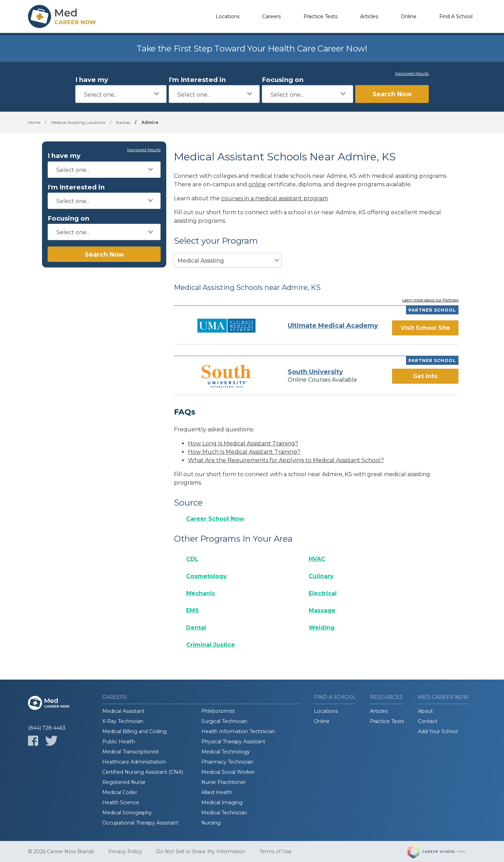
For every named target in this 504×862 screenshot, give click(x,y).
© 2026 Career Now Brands (61, 851)
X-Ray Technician (123, 721)
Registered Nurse (124, 782)
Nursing (211, 823)
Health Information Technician (238, 731)
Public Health (119, 742)
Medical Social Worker (228, 772)
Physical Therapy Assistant (233, 742)
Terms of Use (275, 851)
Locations (227, 16)
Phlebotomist (218, 711)
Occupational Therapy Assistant (140, 823)
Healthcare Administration (134, 762)
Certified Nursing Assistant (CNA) (143, 772)
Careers (271, 16)
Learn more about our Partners (430, 300)
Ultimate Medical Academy (333, 326)
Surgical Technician (224, 721)
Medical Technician (224, 813)
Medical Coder (120, 792)
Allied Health (217, 792)
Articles (369, 16)
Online (409, 16)
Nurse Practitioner (223, 782)
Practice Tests (320, 16)
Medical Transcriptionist (131, 752)
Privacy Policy (125, 851)
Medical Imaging (222, 802)
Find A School (456, 16)
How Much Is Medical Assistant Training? (244, 452)
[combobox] (121, 94)
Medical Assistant (123, 711)
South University (315, 372)
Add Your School (438, 731)
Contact (428, 721)
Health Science (121, 802)
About (425, 711)
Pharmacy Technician (227, 762)
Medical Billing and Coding (134, 731)
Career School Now (215, 519)
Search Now (392, 94)
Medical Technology (226, 752)
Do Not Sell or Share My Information (201, 851)
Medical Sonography (127, 813)
